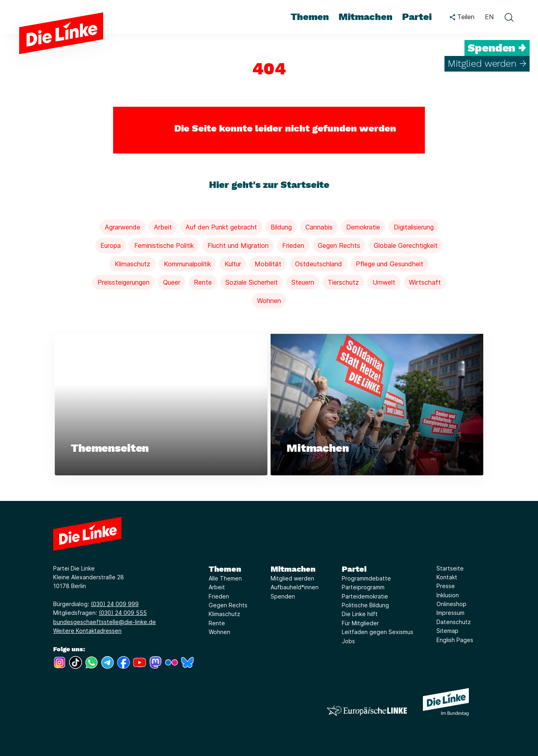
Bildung (281, 227)
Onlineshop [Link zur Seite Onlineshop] (451, 604)
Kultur (233, 264)
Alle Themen (225, 578)
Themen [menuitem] (310, 17)
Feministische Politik (164, 245)
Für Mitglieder (360, 623)
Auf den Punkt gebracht (221, 227)
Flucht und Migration (238, 245)
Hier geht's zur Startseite (269, 185)
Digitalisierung (414, 227)
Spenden (283, 596)
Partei (354, 569)
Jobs (348, 641)
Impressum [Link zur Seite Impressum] (450, 613)
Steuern (303, 282)
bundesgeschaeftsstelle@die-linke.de (105, 622)
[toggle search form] (509, 17)
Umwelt (384, 282)
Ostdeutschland (319, 264)
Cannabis (319, 227)
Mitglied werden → (487, 64)
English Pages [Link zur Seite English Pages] (455, 640)
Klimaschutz (133, 264)
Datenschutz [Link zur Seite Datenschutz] (454, 622)
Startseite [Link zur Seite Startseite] (450, 568)
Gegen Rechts (339, 245)
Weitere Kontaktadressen (87, 631)
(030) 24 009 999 (115, 604)
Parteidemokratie (365, 596)
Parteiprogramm (363, 587)
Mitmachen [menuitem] (366, 17)
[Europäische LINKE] (367, 711)
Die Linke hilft (360, 614)
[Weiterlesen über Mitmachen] (377, 405)
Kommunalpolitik (187, 264)
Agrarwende (123, 227)
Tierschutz (343, 282)
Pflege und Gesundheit (390, 264)
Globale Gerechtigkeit (406, 245)
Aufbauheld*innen (295, 587)
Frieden (293, 245)
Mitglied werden (292, 578)
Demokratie (363, 227)
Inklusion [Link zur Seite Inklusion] (448, 595)
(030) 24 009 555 (123, 613)
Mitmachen (293, 569)
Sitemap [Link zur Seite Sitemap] (447, 631)
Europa (111, 245)
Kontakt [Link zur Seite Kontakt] (447, 577)
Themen (225, 569)
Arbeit (163, 227)
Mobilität (268, 264)
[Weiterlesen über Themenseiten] (161, 405)
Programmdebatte (366, 578)
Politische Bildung (365, 605)
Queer (172, 282)
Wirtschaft (425, 282)
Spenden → (497, 48)
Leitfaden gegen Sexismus (378, 632)
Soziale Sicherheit (252, 282)
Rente (203, 282)
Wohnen (269, 301)
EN (489, 17)
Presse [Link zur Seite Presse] (446, 586)
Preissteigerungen (124, 282)
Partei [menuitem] (417, 17)
